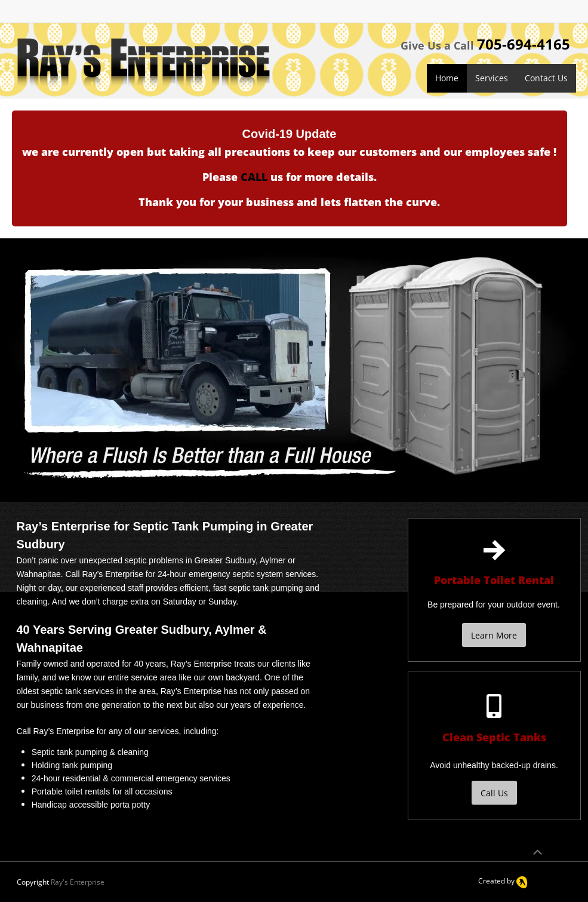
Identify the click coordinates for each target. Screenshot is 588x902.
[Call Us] (494, 793)
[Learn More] (494, 635)
